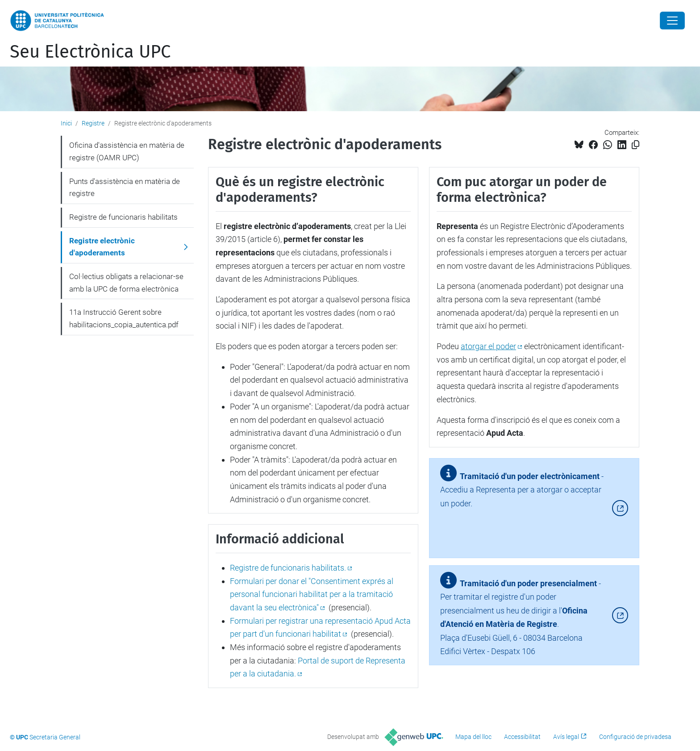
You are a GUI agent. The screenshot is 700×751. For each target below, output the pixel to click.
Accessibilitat (522, 737)
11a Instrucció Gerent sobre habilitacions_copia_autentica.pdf (124, 318)
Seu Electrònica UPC (90, 52)
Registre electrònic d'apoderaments (102, 247)
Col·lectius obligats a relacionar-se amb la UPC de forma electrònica (126, 283)
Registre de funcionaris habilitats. (288, 568)
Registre (93, 123)
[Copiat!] (635, 145)
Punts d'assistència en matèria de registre (125, 188)
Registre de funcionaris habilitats (123, 217)
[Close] (672, 21)
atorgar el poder (488, 346)
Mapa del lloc (473, 737)
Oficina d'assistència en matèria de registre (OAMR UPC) (127, 151)
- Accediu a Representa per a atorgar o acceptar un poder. (522, 493)
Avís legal (566, 737)
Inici (66, 123)
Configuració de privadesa (635, 737)
